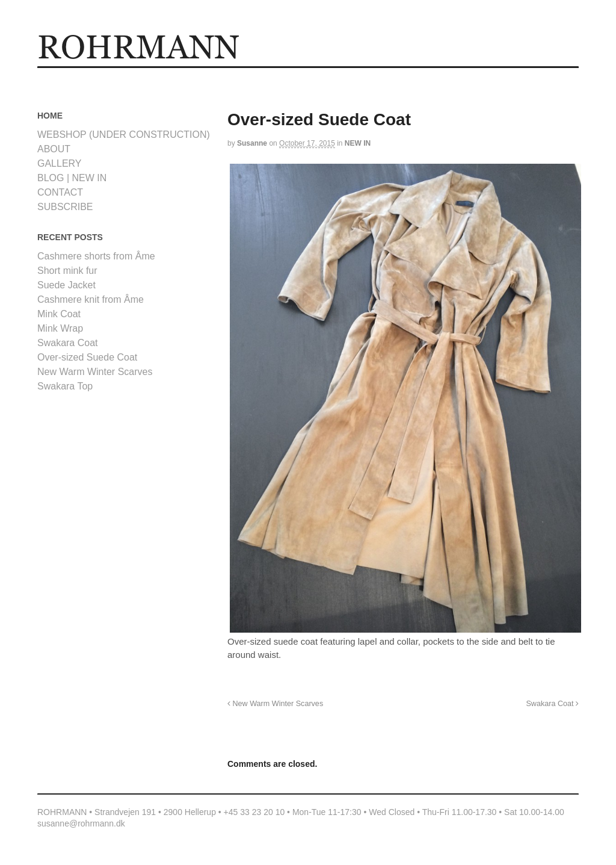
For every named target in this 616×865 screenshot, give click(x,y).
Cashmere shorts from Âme (96, 256)
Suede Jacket (66, 285)
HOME (76, 76)
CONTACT (247, 76)
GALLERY (107, 76)
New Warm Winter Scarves (275, 704)
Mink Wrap (60, 328)
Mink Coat (59, 314)
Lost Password (148, 76)
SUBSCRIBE (65, 207)
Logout (185, 76)
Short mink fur (67, 271)
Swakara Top (65, 386)
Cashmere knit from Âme (91, 299)
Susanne (252, 143)
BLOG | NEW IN (72, 178)
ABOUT (214, 76)
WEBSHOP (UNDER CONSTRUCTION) (124, 135)
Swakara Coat (552, 704)
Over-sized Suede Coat (87, 357)
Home (50, 76)
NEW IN (358, 143)
